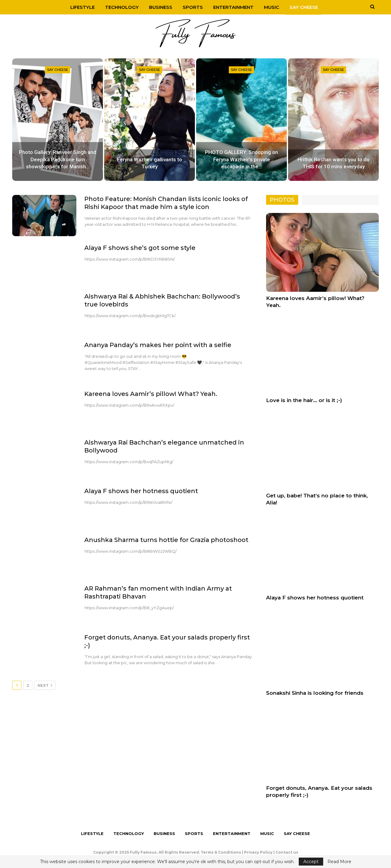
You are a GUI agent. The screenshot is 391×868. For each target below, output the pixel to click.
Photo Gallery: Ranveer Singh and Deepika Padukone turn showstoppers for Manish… (58, 159)
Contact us (287, 852)
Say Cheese (307, 7)
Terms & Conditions (221, 852)
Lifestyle (80, 7)
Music (273, 7)
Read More (339, 862)
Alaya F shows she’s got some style (140, 248)
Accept (311, 862)
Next (45, 685)
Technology (120, 7)
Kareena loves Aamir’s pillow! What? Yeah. (151, 394)
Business (160, 7)
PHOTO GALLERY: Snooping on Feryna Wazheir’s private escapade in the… (241, 159)
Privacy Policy (258, 852)
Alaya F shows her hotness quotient (141, 491)
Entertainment (234, 7)
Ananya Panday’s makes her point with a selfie (158, 345)
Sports (193, 7)
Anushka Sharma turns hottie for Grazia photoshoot (166, 540)
